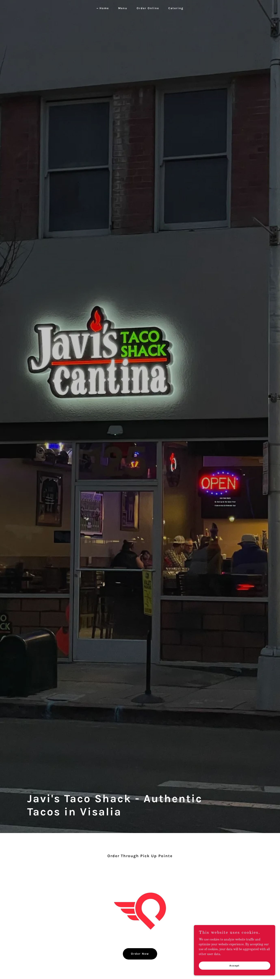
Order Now (140, 954)
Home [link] (104, 8)
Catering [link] (176, 8)
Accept (235, 965)
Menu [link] (123, 8)
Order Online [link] (148, 8)
